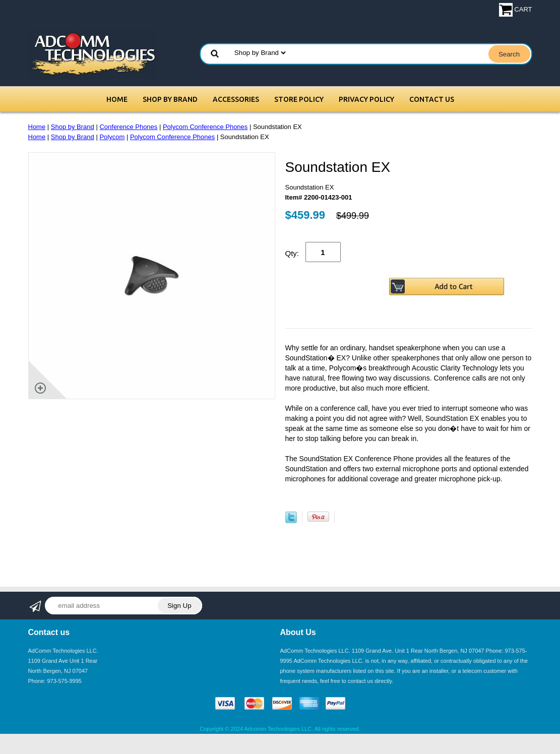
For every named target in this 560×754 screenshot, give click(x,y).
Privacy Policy (366, 99)
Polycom (112, 137)
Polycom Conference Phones (205, 127)
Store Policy (299, 99)
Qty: (292, 253)
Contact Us (432, 99)
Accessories (236, 99)
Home (117, 99)
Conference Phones (128, 127)
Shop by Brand (170, 99)
